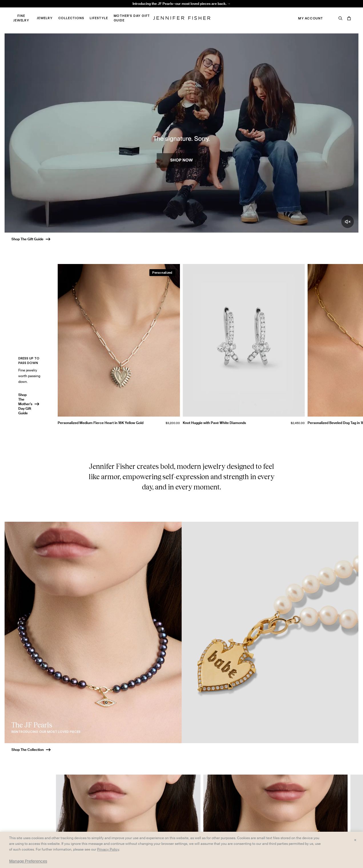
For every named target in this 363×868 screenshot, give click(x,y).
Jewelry (45, 18)
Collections (71, 18)
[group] (210, 347)
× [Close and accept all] (355, 840)
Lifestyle (99, 18)
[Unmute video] (348, 222)
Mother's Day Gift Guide (132, 18)
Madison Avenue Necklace (112, 10)
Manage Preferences (28, 861)
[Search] (340, 18)
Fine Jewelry (21, 18)
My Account (311, 18)
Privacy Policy (108, 849)
